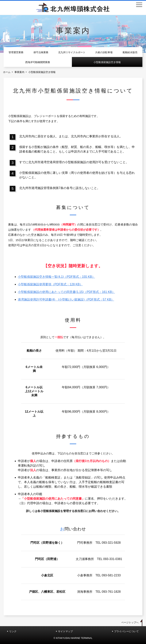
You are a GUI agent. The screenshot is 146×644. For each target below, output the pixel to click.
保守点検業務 (41, 52)
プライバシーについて (126, 631)
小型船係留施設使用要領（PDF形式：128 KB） (50, 284)
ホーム (7, 72)
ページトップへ (130, 622)
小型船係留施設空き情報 (107, 62)
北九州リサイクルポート (72, 52)
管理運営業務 (16, 52)
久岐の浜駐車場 (104, 52)
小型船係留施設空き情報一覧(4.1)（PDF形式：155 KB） (56, 277)
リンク (13, 631)
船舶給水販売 (130, 52)
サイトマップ (65, 631)
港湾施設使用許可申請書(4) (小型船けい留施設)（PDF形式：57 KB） (66, 299)
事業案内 (19, 72)
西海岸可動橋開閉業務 (38, 62)
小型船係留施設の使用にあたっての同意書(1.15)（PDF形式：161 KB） (66, 292)
